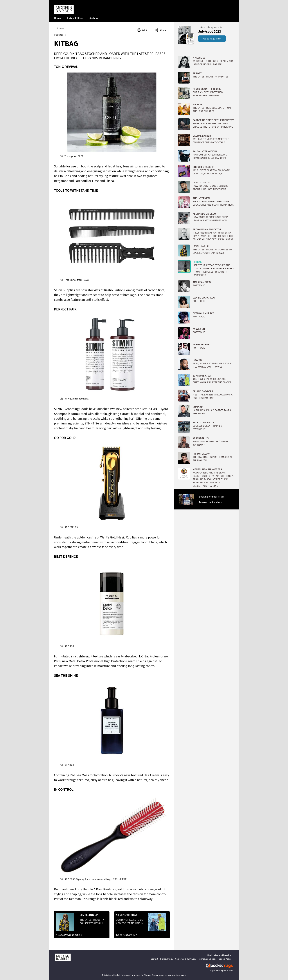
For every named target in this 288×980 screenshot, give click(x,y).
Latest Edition (75, 18)
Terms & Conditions (207, 959)
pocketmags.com (220, 970)
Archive (94, 18)
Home (58, 18)
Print (142, 30)
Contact (154, 959)
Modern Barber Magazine (219, 955)
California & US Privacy (186, 959)
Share (161, 30)
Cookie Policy (225, 959)
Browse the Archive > (211, 502)
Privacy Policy (167, 959)
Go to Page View (212, 39)
